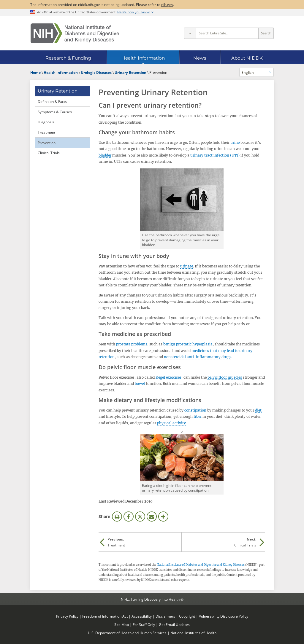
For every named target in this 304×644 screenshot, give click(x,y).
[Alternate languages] (257, 72)
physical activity (171, 423)
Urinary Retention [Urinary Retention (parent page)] (58, 91)
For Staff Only (144, 624)
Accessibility (142, 616)
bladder (105, 155)
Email (152, 517)
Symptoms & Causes (55, 112)
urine (235, 142)
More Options (163, 517)
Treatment (46, 132)
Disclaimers (165, 616)
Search (266, 33)
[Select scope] (190, 33)
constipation (195, 410)
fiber (198, 416)
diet (258, 410)
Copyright (187, 616)
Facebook (129, 517)
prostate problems (132, 344)
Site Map (122, 624)
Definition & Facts (52, 101)
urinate (187, 266)
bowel (140, 384)
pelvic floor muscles (225, 377)
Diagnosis (46, 122)
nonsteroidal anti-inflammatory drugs (198, 357)
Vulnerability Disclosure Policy (224, 616)
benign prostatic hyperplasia (188, 344)
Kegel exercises (168, 377)
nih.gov (167, 4)
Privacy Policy (67, 616)
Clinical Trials (49, 153)
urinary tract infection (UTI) (215, 155)
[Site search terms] (227, 33)
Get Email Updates (174, 624)
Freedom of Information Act (105, 616)
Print (117, 517)
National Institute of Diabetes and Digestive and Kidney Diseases (201, 565)
